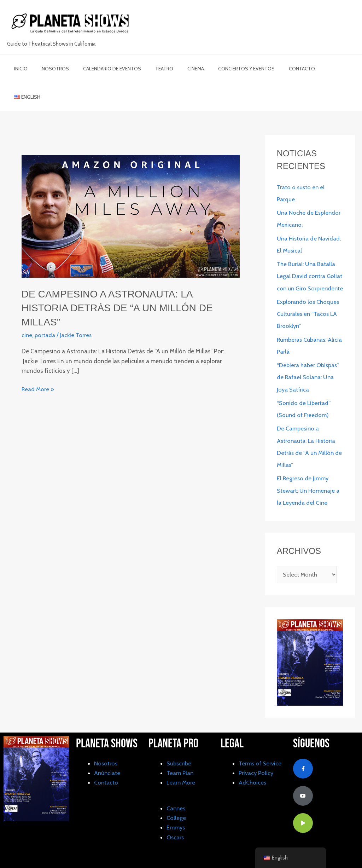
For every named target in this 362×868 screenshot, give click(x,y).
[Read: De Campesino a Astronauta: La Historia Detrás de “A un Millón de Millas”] (131, 187)
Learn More (181, 765)
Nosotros (49, 69)
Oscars (176, 820)
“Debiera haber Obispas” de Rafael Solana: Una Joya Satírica (309, 360)
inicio (19, 69)
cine (27, 306)
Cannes (177, 791)
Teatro (149, 69)
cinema (177, 69)
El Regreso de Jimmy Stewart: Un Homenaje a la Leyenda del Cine (308, 473)
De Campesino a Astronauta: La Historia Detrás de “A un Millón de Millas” (124, 279)
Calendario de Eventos (101, 69)
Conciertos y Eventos (223, 69)
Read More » (38, 360)
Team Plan (180, 756)
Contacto (274, 69)
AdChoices (253, 765)
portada (45, 306)
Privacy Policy (257, 756)
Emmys (176, 810)
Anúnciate (107, 756)
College (176, 800)
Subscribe (179, 746)
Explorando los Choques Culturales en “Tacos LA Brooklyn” (309, 297)
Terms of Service (261, 746)
